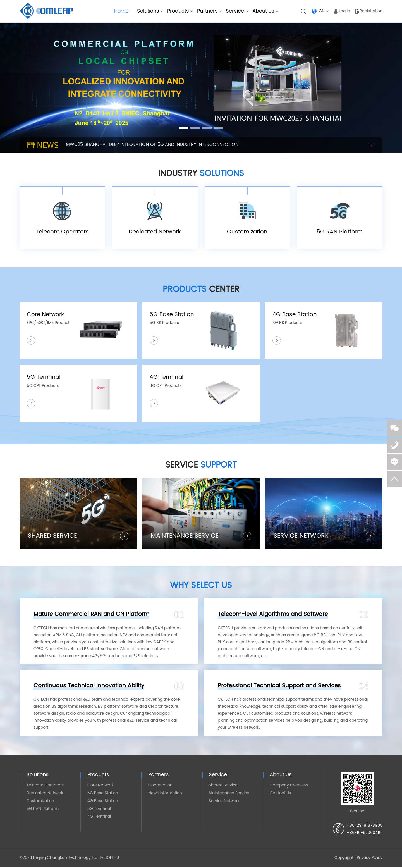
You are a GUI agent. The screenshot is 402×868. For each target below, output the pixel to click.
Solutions (150, 11)
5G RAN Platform (43, 809)
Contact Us (280, 794)
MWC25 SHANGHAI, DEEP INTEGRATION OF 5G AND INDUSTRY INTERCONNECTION (152, 144)
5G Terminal (99, 809)
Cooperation (160, 786)
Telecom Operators (45, 786)
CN (322, 11)
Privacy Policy (370, 858)
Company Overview (289, 786)
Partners (209, 11)
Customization (40, 801)
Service (235, 11)
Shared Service (223, 786)
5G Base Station (103, 794)
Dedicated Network (45, 794)
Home (121, 11)
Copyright (344, 858)
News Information (165, 794)
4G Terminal (99, 817)
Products (180, 11)
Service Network (224, 801)
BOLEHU (112, 858)
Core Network (100, 786)
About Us (265, 11)
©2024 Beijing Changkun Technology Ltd (58, 858)
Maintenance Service (229, 794)
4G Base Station (103, 801)
